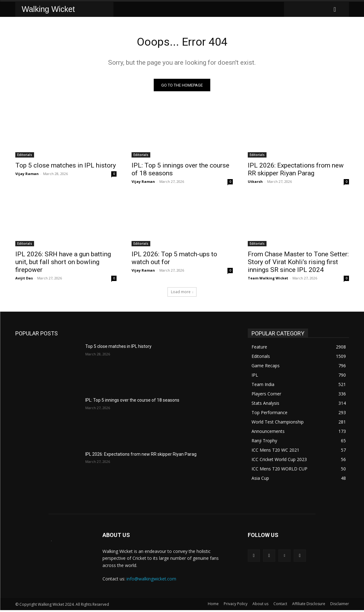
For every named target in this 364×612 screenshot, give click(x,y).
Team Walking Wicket (268, 280)
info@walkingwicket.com (151, 581)
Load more (182, 294)
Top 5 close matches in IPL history (66, 167)
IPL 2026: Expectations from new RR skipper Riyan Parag (296, 171)
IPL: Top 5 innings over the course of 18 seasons (132, 402)
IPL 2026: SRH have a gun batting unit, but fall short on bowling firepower (63, 264)
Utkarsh (255, 183)
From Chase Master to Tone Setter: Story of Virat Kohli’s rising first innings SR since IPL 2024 (298, 264)
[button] (335, 9)
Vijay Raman (27, 176)
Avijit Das (24, 280)
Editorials (25, 157)
